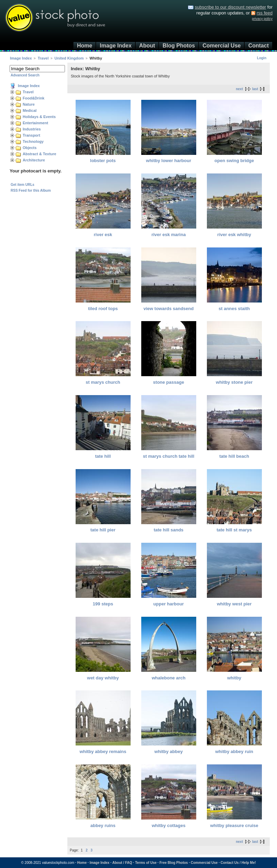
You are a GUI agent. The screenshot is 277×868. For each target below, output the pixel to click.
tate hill (103, 456)
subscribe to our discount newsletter (230, 7)
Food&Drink (34, 98)
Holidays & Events (39, 117)
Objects (30, 148)
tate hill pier (103, 530)
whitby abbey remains (103, 751)
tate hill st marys (234, 530)
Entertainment (35, 123)
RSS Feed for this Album (31, 190)
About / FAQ (122, 863)
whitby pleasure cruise (234, 825)
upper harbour (169, 604)
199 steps (103, 604)
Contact (258, 46)
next (239, 89)
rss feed (265, 13)
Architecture (34, 160)
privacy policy (262, 19)
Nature (29, 104)
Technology (33, 141)
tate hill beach (234, 456)
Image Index (115, 46)
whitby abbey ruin (234, 751)
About (147, 46)
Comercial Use (221, 46)
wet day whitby (103, 678)
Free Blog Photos (174, 863)
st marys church (103, 382)
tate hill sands (169, 530)
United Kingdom (69, 58)
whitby (234, 678)
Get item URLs (23, 185)
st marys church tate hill (169, 456)
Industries (32, 129)
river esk (103, 235)
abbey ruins (103, 825)
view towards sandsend (169, 309)
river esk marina (169, 235)
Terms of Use (146, 863)
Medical (30, 110)
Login (262, 58)
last (255, 89)
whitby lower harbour (169, 161)
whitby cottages (168, 825)
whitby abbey (168, 751)
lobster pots (103, 161)
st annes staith (234, 309)
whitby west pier (234, 604)
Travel (43, 58)
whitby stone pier (234, 382)
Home (85, 46)
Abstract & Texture (40, 154)
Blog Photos (179, 46)
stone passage (168, 382)
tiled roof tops (103, 309)
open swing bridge (234, 161)
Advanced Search (25, 75)
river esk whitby (234, 235)
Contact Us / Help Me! (238, 863)
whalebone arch (168, 678)
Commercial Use (204, 863)
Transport (31, 135)
